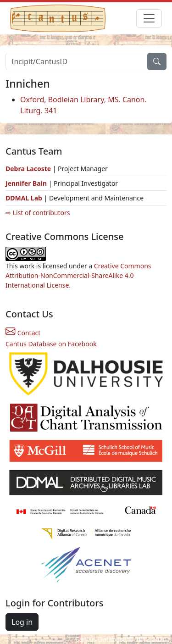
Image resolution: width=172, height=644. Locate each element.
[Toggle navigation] (149, 18)
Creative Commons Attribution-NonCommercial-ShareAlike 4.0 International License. (78, 275)
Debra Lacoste (28, 169)
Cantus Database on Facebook (51, 344)
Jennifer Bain (27, 183)
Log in (22, 622)
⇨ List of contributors (38, 213)
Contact (23, 333)
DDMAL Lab (24, 198)
